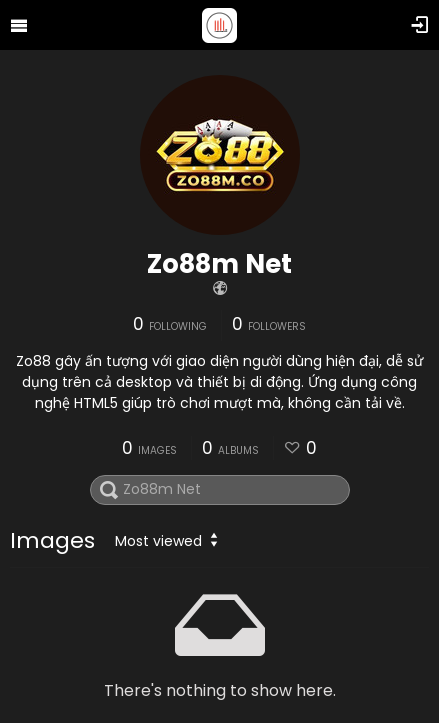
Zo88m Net (219, 264)
